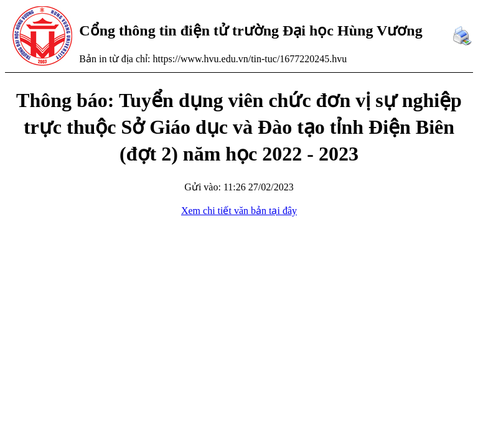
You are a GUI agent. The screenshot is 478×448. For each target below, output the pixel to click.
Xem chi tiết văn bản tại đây (239, 211)
